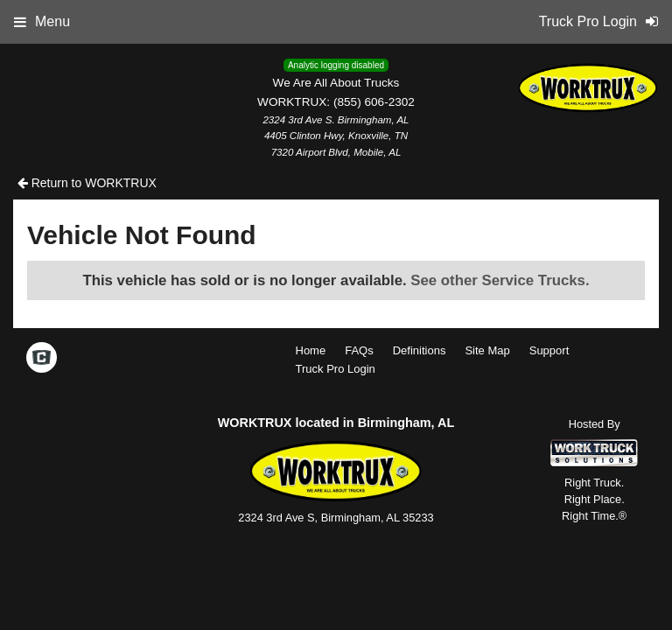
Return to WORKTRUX (87, 183)
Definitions (420, 350)
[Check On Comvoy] (42, 359)
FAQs (359, 350)
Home (311, 350)
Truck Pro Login (336, 369)
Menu (42, 21)
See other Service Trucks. (500, 280)
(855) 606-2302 (374, 102)
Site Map (487, 350)
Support (549, 350)
